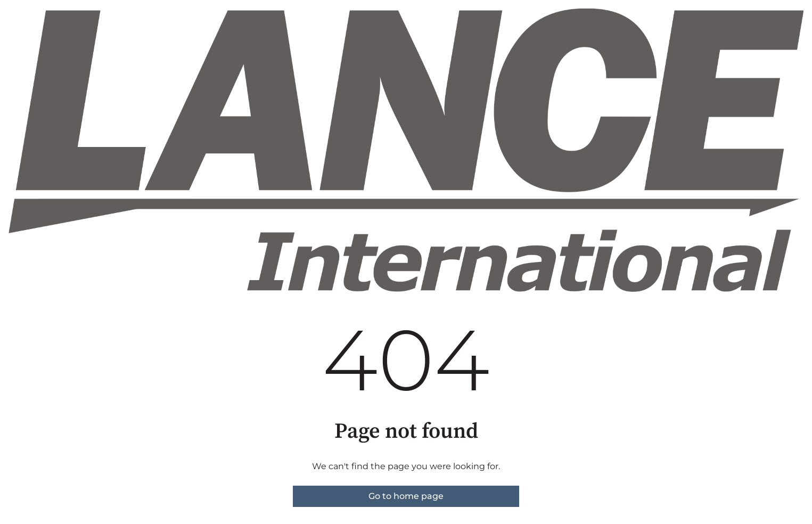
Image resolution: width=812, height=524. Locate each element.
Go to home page (406, 496)
